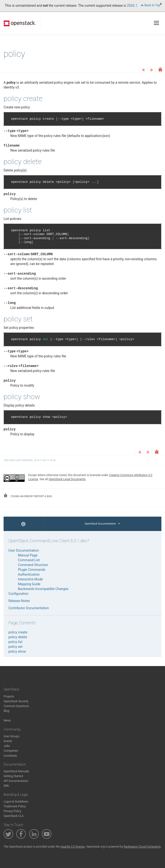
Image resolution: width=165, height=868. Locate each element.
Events (8, 741)
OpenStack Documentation (102, 524)
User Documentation (24, 550)
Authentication (29, 574)
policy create (18, 632)
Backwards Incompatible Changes (43, 589)
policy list (15, 642)
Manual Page (28, 555)
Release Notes (19, 601)
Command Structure (33, 565)
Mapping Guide (29, 584)
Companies (11, 751)
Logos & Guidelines (16, 802)
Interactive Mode (30, 579)
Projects (9, 697)
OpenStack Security (16, 701)
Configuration (18, 594)
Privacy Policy (12, 811)
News (7, 720)
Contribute (10, 756)
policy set (15, 647)
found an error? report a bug (28, 496)
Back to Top (150, 5)
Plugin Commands (32, 570)
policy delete (18, 637)
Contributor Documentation (29, 608)
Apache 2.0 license (73, 847)
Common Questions (16, 706)
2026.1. (133, 6)
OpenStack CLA (14, 816)
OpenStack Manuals (16, 771)
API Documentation (16, 781)
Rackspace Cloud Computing (142, 847)
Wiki (6, 786)
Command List (29, 560)
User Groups (11, 736)
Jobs (7, 746)
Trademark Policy (15, 806)
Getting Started (13, 776)
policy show (17, 651)
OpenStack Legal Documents (67, 479)
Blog (6, 711)
